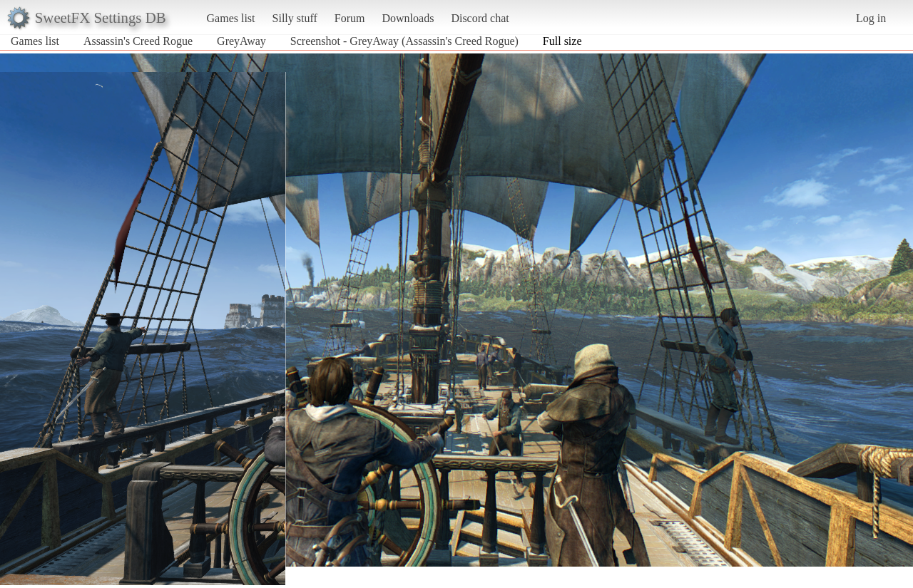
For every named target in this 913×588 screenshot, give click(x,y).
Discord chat (480, 18)
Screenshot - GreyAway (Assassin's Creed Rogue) (404, 41)
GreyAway (241, 41)
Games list (231, 18)
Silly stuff (295, 18)
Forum (350, 18)
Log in (871, 18)
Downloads (408, 18)
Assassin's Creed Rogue (138, 41)
